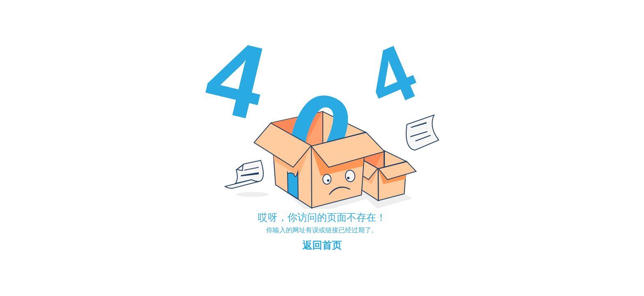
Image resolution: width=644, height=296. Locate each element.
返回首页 (322, 245)
